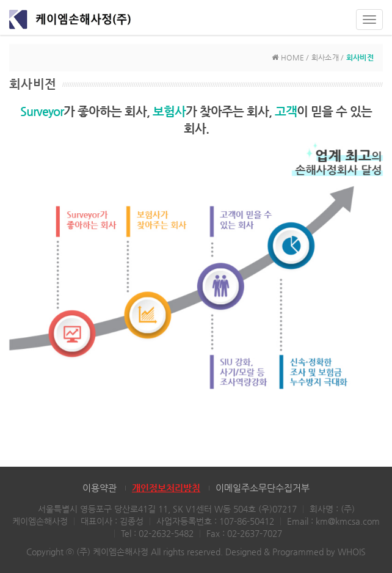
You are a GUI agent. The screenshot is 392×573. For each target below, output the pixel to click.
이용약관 (100, 488)
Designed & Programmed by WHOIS (296, 552)
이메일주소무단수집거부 (263, 488)
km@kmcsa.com (348, 521)
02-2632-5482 (166, 533)
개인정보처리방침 (166, 488)
